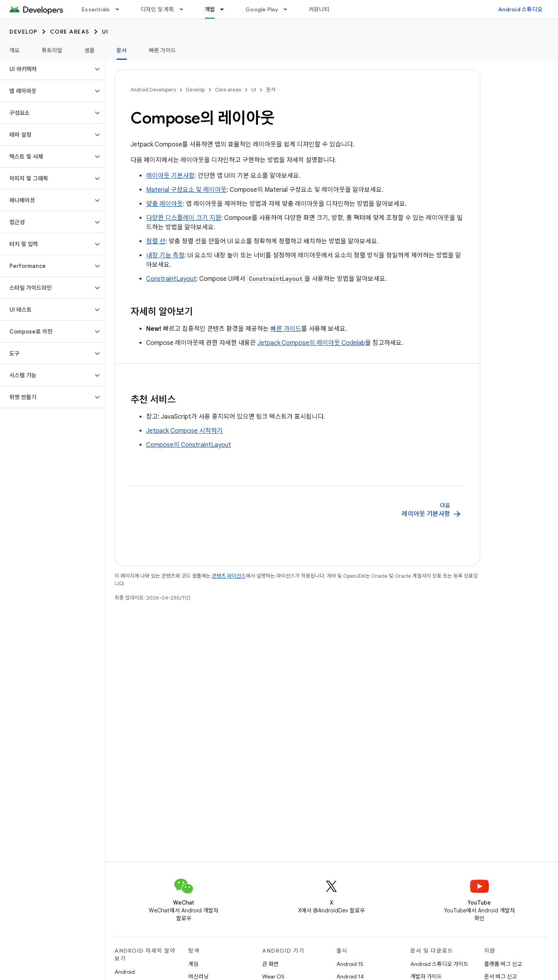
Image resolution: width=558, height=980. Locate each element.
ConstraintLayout (171, 279)
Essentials (96, 9)
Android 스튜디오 (520, 9)
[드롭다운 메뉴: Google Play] (289, 9)
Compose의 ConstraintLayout (189, 445)
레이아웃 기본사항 (170, 176)
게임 (193, 964)
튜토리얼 (52, 50)
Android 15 (350, 964)
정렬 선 (156, 241)
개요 (15, 50)
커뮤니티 (319, 9)
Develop (23, 32)
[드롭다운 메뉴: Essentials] (121, 9)
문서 (271, 90)
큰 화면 (270, 964)
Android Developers (153, 90)
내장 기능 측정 (165, 255)
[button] (46, 69)
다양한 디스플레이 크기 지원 (184, 218)
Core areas (70, 32)
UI (105, 32)
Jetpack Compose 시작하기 (184, 431)
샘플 (90, 50)
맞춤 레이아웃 (165, 204)
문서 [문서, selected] (122, 50)
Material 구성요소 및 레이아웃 (186, 190)
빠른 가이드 (163, 50)
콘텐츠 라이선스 (229, 576)
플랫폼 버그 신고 (503, 964)
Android (125, 972)
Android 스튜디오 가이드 (439, 964)
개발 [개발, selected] (210, 9)
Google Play (262, 9)
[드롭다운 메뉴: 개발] (225, 9)
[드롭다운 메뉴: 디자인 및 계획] (185, 9)
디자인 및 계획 (157, 9)
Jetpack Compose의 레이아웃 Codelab (311, 343)
